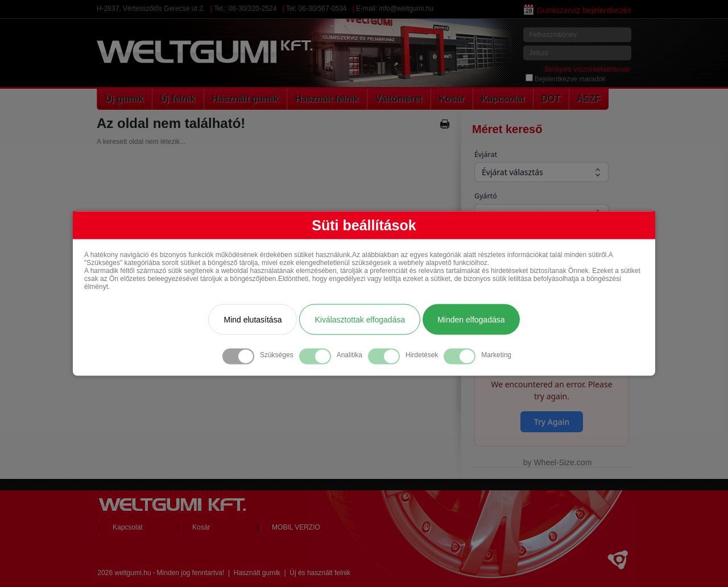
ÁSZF (589, 99)
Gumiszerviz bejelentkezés (578, 10)
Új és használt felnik (320, 573)
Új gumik (125, 99)
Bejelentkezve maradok (566, 79)
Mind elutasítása (253, 320)
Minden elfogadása (471, 320)
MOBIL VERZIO (296, 527)
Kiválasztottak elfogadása (360, 320)
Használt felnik (327, 99)
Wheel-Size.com (562, 462)
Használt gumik (245, 99)
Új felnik (177, 99)
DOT (551, 99)
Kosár (451, 99)
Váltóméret (399, 99)
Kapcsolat (503, 99)
